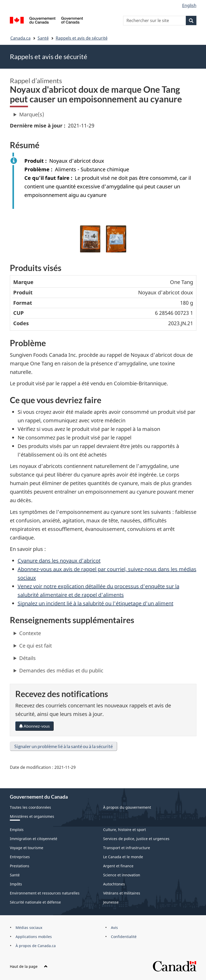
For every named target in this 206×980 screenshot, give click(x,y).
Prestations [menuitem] (20, 866)
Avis (114, 928)
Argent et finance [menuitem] (118, 866)
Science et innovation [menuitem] (122, 875)
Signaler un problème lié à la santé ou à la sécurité (63, 746)
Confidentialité (124, 937)
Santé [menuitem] (15, 875)
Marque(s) (32, 114)
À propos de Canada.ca (36, 946)
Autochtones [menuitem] (114, 884)
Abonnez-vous (34, 726)
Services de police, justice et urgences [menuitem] (136, 839)
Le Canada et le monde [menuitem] (123, 857)
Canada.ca (20, 38)
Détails (27, 658)
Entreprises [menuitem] (20, 857)
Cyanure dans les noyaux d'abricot (59, 561)
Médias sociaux (29, 928)
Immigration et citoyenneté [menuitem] (34, 839)
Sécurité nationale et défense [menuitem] (35, 902)
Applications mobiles (34, 937)
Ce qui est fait (35, 646)
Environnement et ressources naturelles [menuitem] (45, 893)
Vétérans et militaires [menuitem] (122, 893)
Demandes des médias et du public (61, 670)
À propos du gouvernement (127, 807)
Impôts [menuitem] (16, 884)
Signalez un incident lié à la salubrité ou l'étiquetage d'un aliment (95, 603)
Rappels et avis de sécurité (82, 38)
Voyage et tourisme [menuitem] (27, 848)
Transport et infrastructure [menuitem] (127, 848)
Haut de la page (29, 966)
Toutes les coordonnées (30, 807)
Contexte (30, 633)
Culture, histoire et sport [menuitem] (125, 830)
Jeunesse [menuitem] (111, 902)
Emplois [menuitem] (17, 830)
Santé (43, 38)
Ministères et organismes (32, 816)
